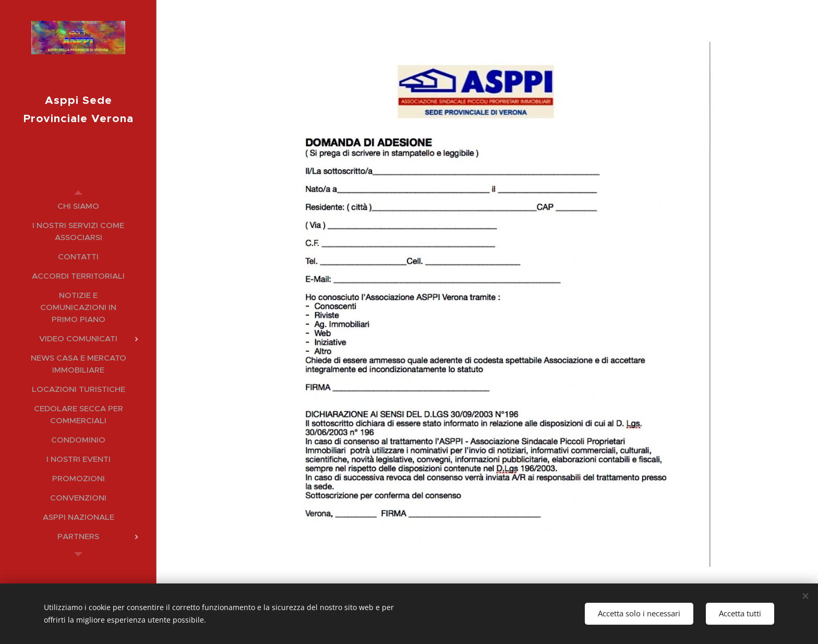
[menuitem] (78, 206)
